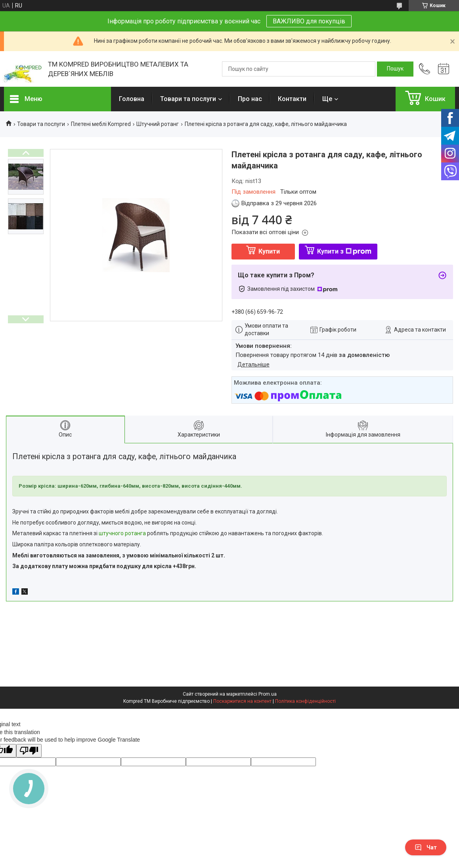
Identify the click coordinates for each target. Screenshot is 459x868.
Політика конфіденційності (305, 701)
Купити (269, 251)
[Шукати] (395, 69)
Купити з (344, 251)
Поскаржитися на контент (242, 701)
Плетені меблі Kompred (101, 124)
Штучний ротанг (158, 124)
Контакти (292, 99)
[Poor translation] (29, 751)
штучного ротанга (122, 533)
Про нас (250, 99)
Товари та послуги (188, 99)
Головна (132, 99)
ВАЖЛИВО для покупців (309, 21)
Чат (426, 847)
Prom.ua (268, 694)
